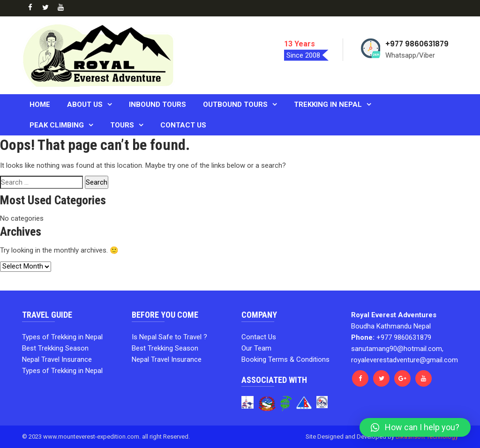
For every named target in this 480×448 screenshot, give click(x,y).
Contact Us (183, 125)
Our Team (256, 348)
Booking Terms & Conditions (285, 359)
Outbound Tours (235, 105)
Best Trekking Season (55, 348)
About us (85, 105)
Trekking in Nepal (328, 105)
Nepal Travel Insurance (57, 359)
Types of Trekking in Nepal (62, 337)
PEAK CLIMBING (57, 125)
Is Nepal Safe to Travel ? (169, 337)
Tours (122, 125)
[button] (415, 427)
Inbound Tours (157, 105)
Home (40, 105)
